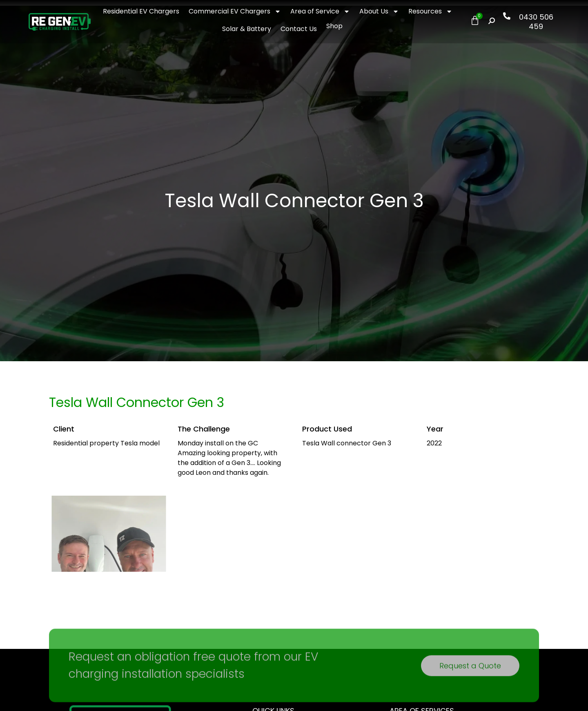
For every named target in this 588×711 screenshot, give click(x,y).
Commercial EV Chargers (235, 11)
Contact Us (299, 29)
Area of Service (320, 11)
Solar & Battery (247, 29)
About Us (379, 11)
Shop (334, 26)
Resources (430, 11)
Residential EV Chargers (141, 11)
